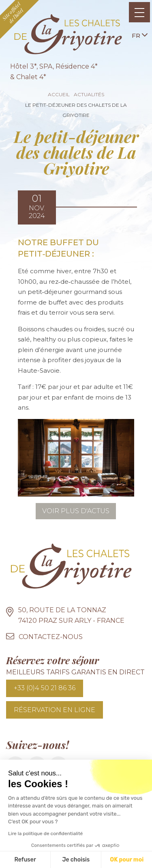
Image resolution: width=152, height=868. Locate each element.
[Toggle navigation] (139, 12)
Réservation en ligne (55, 710)
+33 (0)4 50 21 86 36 (45, 688)
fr (140, 35)
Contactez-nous (51, 637)
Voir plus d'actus (76, 511)
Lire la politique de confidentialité (45, 833)
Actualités (89, 94)
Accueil (59, 94)
